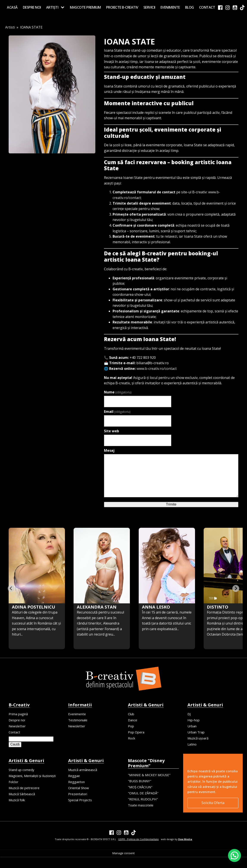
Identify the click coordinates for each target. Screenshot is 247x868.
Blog (190, 7)
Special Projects (80, 800)
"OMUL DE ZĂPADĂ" (143, 793)
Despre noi (32, 7)
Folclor (13, 782)
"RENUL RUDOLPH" (143, 799)
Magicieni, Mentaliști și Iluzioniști (32, 776)
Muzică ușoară (198, 738)
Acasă (12, 7)
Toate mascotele (141, 805)
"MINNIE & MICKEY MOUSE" (149, 775)
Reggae (74, 776)
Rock (131, 738)
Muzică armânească (83, 770)
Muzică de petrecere (24, 788)
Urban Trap (196, 732)
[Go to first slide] (236, 588)
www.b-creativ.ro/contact (157, 369)
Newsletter (17, 726)
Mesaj (109, 450)
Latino (192, 744)
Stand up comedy (21, 770)
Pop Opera (136, 732)
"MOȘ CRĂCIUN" (140, 787)
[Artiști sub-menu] (63, 8)
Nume (118, 392)
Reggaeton (76, 782)
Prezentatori (78, 794)
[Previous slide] (11, 588)
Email (117, 412)
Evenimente (170, 7)
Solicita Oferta (213, 803)
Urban (192, 726)
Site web (112, 431)
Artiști (52, 7)
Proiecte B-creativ (122, 7)
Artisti (10, 27)
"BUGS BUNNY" (140, 781)
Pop (131, 726)
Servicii (149, 7)
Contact (207, 7)
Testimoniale (78, 720)
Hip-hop (194, 720)
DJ (189, 714)
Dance (133, 720)
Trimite (171, 504)
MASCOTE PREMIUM (85, 7)
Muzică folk (17, 800)
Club (131, 714)
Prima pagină (18, 714)
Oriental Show (79, 788)
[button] (234, 855)
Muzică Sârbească (22, 794)
